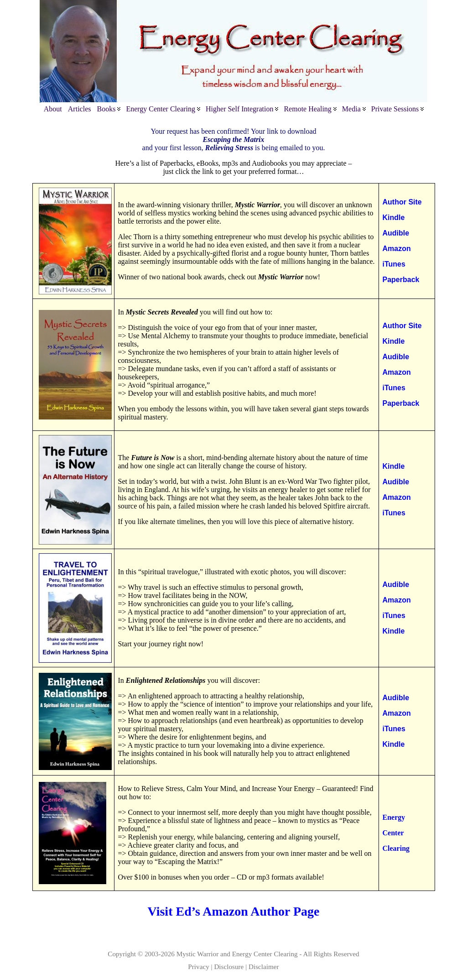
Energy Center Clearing (265, 954)
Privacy (198, 967)
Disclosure (229, 967)
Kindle (394, 217)
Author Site (402, 202)
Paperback (401, 280)
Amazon (397, 249)
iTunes (394, 264)
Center (393, 833)
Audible (396, 233)
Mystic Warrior (198, 954)
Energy (394, 817)
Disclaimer (264, 967)
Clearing (396, 848)
